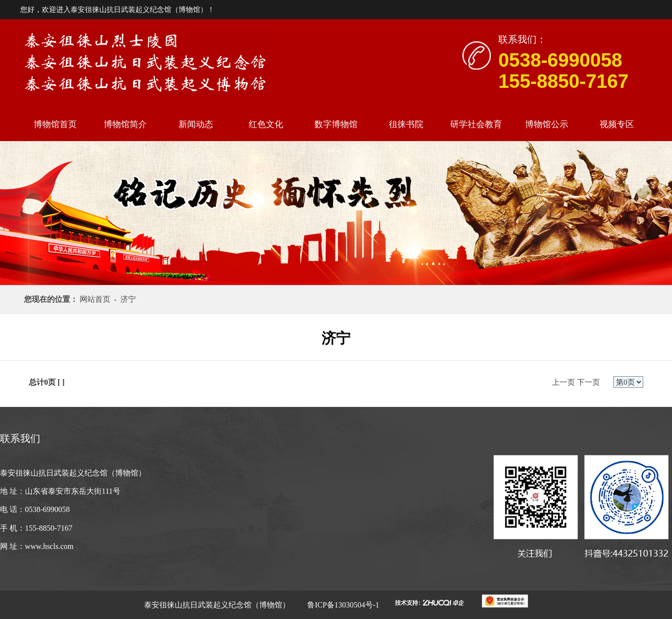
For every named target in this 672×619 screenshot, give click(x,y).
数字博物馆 (336, 124)
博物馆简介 (125, 124)
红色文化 (266, 124)
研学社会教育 (476, 124)
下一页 (588, 382)
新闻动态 (196, 124)
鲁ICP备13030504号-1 (342, 605)
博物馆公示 (547, 124)
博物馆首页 (55, 124)
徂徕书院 (406, 124)
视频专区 (617, 124)
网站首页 (97, 299)
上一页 (564, 382)
